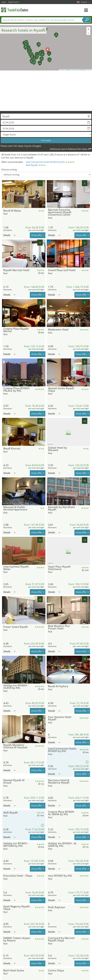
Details (9, 235)
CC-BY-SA (89, 70)
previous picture (4, 194)
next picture (44, 194)
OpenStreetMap (76, 70)
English (85, 2)
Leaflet (62, 70)
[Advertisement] (46, 91)
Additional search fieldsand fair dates (69, 149)
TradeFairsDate (15, 10)
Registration (14, 2)
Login (4, 2)
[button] (46, 48)
